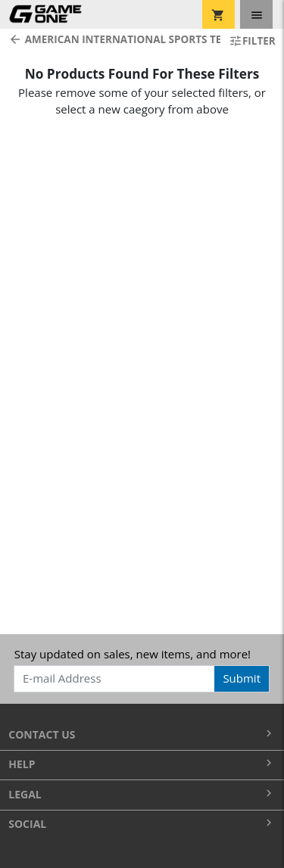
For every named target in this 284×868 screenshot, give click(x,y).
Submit (242, 678)
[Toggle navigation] (256, 14)
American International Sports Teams (110, 39)
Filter (252, 41)
